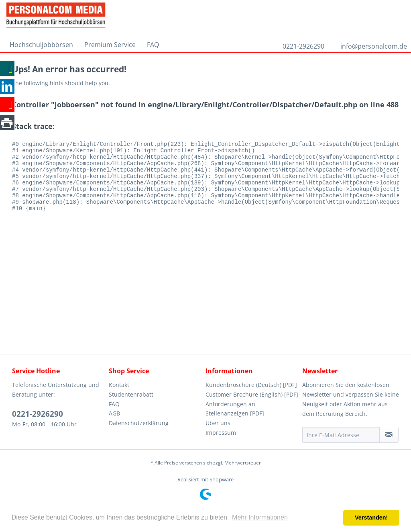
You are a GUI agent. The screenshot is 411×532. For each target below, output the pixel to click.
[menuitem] (41, 45)
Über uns (218, 423)
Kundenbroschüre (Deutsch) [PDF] (251, 385)
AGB (114, 413)
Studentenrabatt (131, 394)
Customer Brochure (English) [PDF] (252, 394)
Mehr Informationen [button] (260, 517)
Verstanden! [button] (371, 518)
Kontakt (119, 385)
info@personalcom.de (374, 46)
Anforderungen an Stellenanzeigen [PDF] (235, 409)
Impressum (221, 433)
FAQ (114, 404)
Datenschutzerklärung (139, 423)
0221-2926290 (303, 46)
